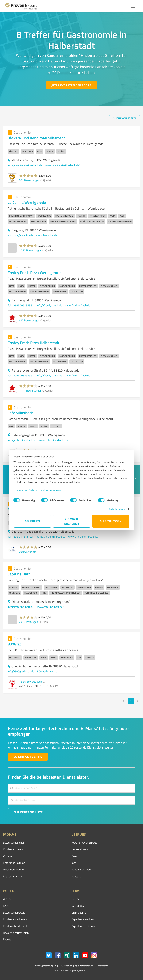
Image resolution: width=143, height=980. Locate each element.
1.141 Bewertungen (30, 390)
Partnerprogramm (13, 869)
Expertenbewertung (83, 919)
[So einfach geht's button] (28, 757)
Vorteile (7, 856)
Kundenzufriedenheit (15, 926)
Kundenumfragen (13, 849)
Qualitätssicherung (84, 966)
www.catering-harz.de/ (50, 607)
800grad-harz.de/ (47, 671)
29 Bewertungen (29, 622)
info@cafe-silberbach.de (22, 440)
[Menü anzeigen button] (133, 6)
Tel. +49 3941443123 (20, 537)
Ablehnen (32, 521)
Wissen (7, 899)
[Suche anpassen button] (124, 118)
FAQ (5, 906)
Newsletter (78, 906)
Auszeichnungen (12, 876)
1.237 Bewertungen (30, 250)
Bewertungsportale (14, 912)
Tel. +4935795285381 (21, 305)
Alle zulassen (111, 521)
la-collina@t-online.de (20, 235)
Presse (75, 899)
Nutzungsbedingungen (45, 966)
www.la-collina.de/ (47, 235)
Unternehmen (80, 849)
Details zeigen (116, 509)
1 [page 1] (131, 701)
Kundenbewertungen (15, 919)
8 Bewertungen (28, 552)
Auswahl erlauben (72, 521)
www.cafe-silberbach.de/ (53, 440)
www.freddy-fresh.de (78, 305)
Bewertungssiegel (13, 843)
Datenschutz (66, 966)
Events (7, 939)
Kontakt (76, 876)
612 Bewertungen (29, 320)
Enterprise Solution (14, 863)
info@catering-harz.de (21, 607)
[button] (28, 176)
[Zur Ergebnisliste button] (28, 812)
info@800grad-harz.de (21, 671)
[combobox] (71, 788)
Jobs (74, 863)
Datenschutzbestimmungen (46, 490)
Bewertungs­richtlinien (16, 933)
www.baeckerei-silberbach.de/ (62, 165)
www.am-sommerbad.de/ (83, 537)
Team (75, 856)
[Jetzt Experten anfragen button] (71, 85)
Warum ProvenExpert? (84, 843)
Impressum (21, 490)
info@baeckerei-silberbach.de (25, 165)
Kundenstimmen (81, 869)
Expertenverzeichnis (83, 926)
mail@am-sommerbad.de (50, 537)
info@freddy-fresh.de (49, 305)
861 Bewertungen (29, 180)
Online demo (79, 912)
